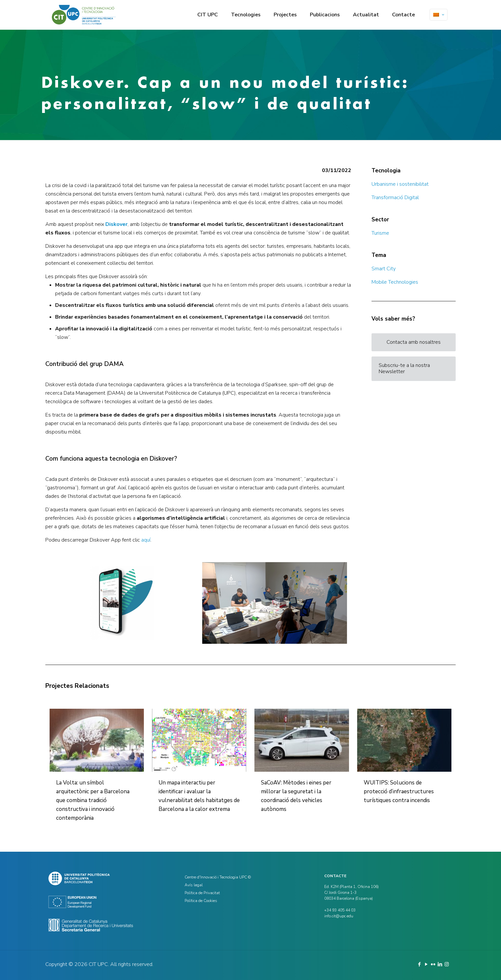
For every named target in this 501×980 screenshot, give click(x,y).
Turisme (380, 233)
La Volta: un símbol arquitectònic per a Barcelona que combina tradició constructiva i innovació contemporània (93, 800)
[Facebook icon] (419, 964)
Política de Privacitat (202, 893)
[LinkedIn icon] (440, 964)
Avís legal (194, 885)
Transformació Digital (395, 198)
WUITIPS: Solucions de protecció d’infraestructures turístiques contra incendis (399, 791)
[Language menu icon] (439, 15)
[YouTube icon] (426, 964)
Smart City (384, 269)
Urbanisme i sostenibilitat (400, 184)
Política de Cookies (201, 901)
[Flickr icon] (433, 964)
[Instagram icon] (447, 964)
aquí (146, 540)
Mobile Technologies (395, 282)
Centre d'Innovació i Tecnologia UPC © (218, 877)
